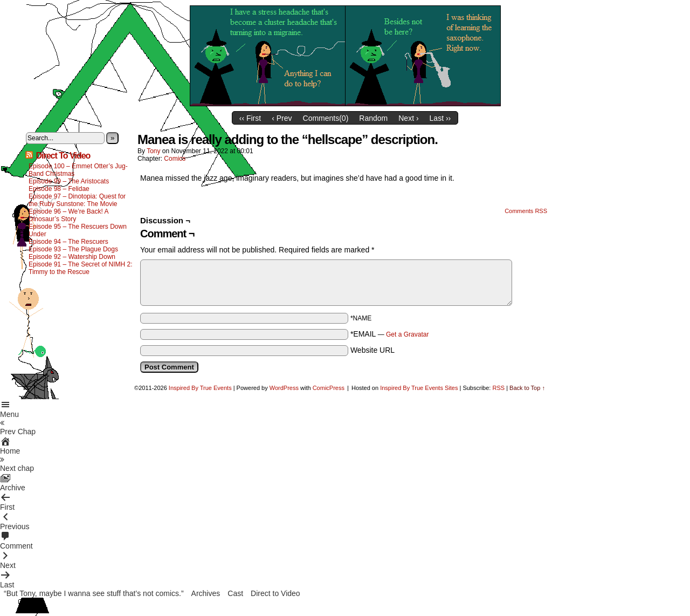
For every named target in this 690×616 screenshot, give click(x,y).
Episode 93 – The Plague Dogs (73, 249)
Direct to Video (275, 593)
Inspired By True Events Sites (419, 388)
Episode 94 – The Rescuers (68, 242)
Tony (153, 151)
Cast (235, 593)
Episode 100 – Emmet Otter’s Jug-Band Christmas (78, 170)
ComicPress (329, 388)
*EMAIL (390, 334)
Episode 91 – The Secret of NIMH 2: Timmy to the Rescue (81, 268)
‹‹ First (250, 118)
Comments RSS (526, 211)
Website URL (372, 350)
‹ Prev (282, 118)
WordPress (284, 388)
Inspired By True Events (200, 388)
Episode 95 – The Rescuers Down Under (78, 230)
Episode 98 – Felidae (59, 189)
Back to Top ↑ (527, 388)
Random (373, 118)
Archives (206, 593)
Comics (175, 159)
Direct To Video (63, 156)
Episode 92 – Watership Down (72, 257)
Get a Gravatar (407, 334)
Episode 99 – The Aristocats (69, 181)
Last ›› (440, 118)
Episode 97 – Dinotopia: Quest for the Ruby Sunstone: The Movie (77, 200)
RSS (498, 388)
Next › (408, 118)
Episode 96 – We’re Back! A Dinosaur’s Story (68, 215)
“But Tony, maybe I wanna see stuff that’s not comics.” (94, 593)
